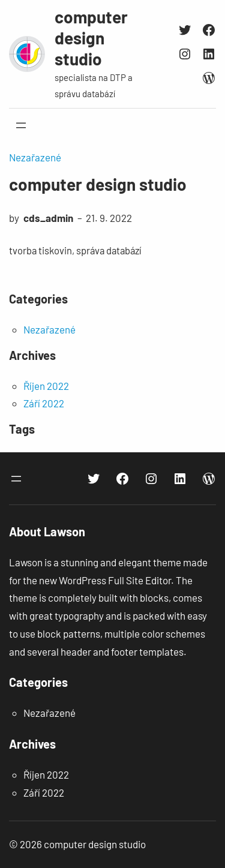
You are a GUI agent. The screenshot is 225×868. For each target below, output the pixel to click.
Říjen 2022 (46, 386)
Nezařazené (35, 157)
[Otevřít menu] (21, 125)
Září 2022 (44, 403)
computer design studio (91, 38)
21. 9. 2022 (109, 218)
